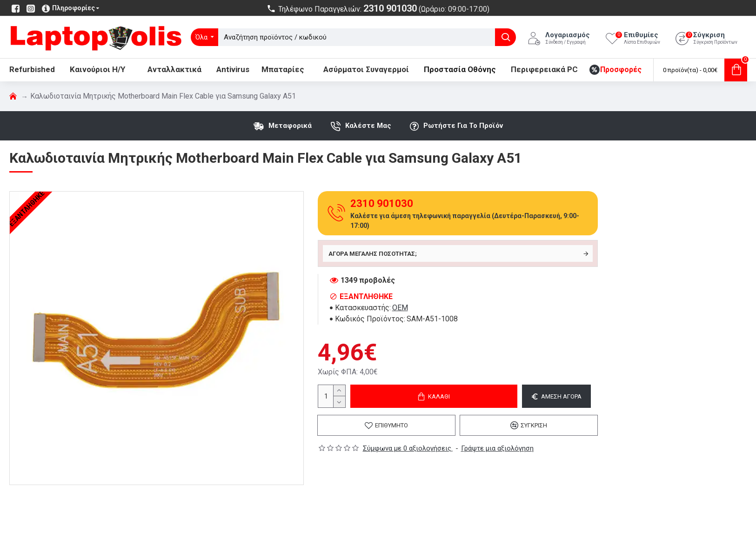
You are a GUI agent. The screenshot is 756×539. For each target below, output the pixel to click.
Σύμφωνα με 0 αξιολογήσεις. (408, 448)
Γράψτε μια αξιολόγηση (497, 448)
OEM (400, 308)
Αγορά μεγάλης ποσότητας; (373, 254)
